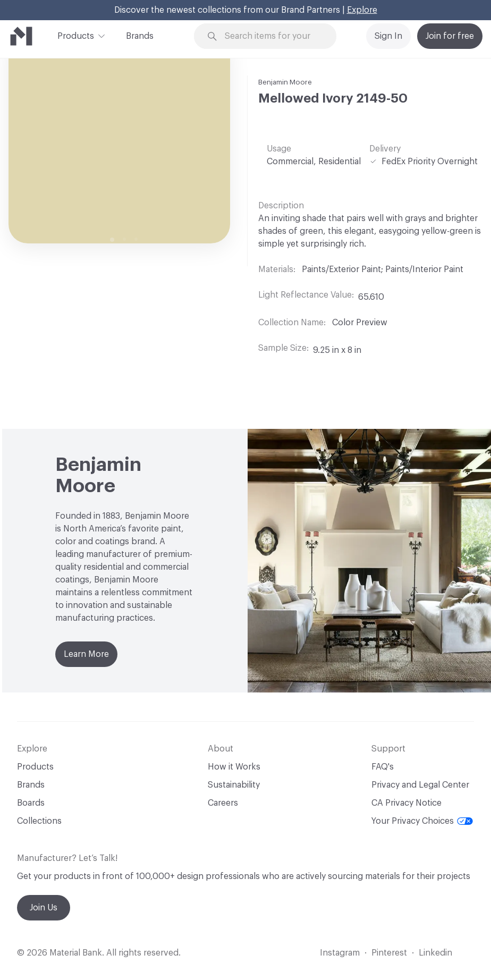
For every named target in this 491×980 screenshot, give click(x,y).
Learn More (86, 654)
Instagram (340, 953)
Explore (362, 10)
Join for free (450, 36)
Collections (39, 821)
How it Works (234, 767)
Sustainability (234, 785)
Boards (31, 803)
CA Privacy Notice (407, 803)
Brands (140, 36)
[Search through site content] (272, 36)
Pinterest (389, 953)
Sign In (388, 36)
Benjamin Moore (285, 82)
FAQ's (383, 767)
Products (76, 35)
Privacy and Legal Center (420, 785)
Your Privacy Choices (422, 821)
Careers (223, 803)
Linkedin (435, 953)
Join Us (44, 908)
